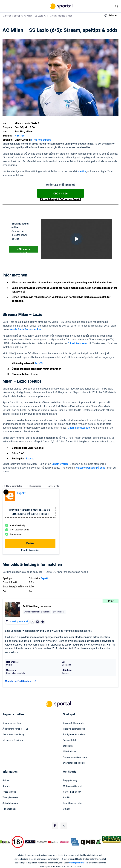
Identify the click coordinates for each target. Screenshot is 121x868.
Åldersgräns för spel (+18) (15, 729)
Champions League (79, 428)
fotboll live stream (78, 343)
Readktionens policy (73, 803)
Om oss (67, 809)
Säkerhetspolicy (10, 803)
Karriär (66, 798)
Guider (6, 781)
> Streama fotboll (24, 250)
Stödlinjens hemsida (78, 863)
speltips (82, 171)
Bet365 (39, 364)
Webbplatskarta (10, 798)
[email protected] (19, 622)
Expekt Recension (30, 550)
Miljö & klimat (69, 752)
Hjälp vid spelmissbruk (74, 729)
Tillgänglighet (9, 809)
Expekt (30, 459)
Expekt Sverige (60, 464)
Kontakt (6, 786)
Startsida (7, 16)
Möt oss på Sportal (72, 786)
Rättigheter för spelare (74, 735)
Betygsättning (70, 781)
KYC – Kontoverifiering (14, 735)
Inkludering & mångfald (14, 740)
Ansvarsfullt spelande (74, 723)
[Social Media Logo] (55, 826)
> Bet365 (20, 136)
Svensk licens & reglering (75, 757)
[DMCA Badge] (5, 842)
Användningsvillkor (12, 723)
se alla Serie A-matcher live (26, 330)
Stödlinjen (68, 746)
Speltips (18, 16)
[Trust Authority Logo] (30, 842)
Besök (30, 543)
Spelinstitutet (69, 740)
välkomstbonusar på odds (91, 468)
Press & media (9, 792)
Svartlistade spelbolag (74, 763)
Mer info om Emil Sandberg (21, 681)
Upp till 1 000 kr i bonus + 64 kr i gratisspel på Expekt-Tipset (30, 512)
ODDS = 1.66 (60, 194)
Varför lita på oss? (72, 792)
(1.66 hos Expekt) (41, 140)
